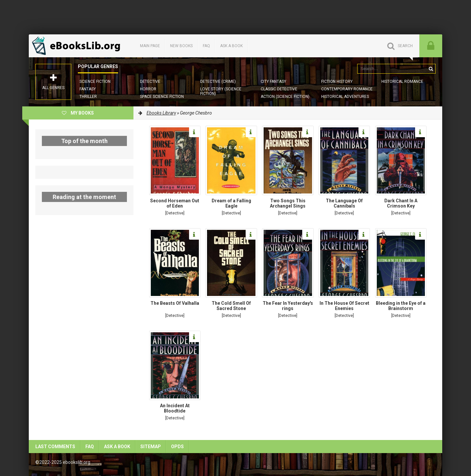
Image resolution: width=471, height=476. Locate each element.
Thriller (88, 97)
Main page (150, 46)
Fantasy (88, 89)
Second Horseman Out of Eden (175, 203)
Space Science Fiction (162, 97)
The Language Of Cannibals (344, 203)
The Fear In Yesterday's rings (288, 306)
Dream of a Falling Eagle (231, 203)
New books (181, 46)
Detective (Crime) (218, 82)
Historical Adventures (345, 97)
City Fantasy (273, 82)
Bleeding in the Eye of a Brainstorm (401, 306)
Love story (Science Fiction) (221, 91)
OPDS (177, 447)
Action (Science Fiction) (285, 97)
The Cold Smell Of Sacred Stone (231, 306)
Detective (150, 82)
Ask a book (231, 46)
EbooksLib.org (78, 46)
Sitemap (151, 447)
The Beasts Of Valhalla (175, 303)
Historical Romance (402, 82)
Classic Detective (279, 89)
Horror (148, 89)
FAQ (206, 46)
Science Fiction (95, 82)
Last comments (55, 447)
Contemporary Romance (347, 89)
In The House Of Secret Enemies (344, 306)
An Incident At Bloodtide (175, 408)
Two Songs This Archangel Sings (288, 203)
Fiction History (337, 82)
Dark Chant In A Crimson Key (401, 203)
